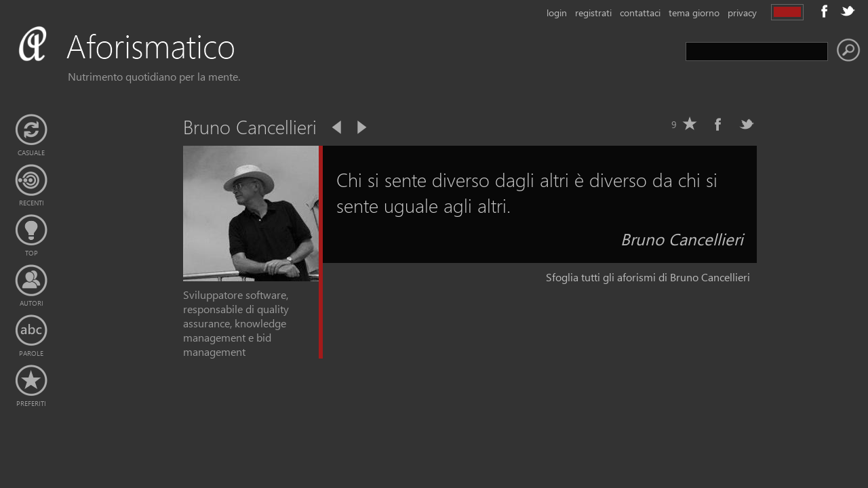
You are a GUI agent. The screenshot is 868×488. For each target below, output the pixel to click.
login (557, 13)
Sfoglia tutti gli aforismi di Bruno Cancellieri (648, 277)
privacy (742, 13)
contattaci (640, 13)
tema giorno (694, 13)
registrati (593, 13)
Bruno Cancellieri (682, 239)
